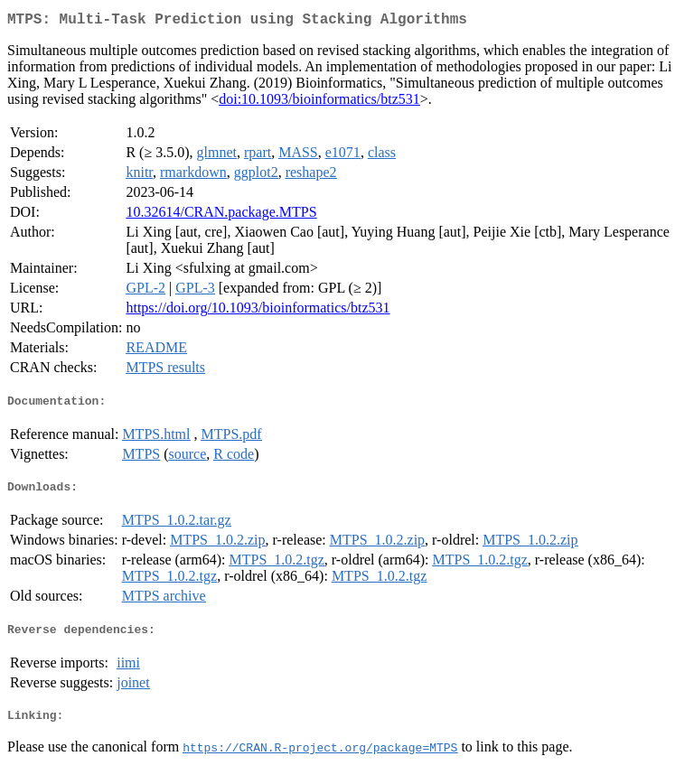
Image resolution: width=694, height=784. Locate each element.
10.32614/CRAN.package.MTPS (221, 215)
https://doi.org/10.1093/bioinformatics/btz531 (258, 311)
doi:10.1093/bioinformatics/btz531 (319, 103)
